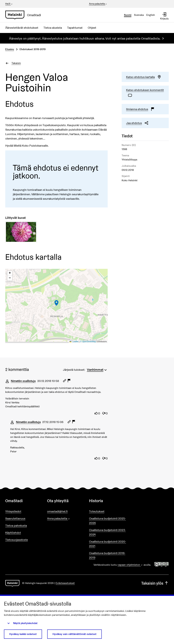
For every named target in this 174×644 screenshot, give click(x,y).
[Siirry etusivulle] (24, 15)
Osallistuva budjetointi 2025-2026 (107, 521)
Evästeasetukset (65, 583)
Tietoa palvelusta (16, 526)
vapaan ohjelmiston (130, 565)
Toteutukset (97, 511)
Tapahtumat (75, 28)
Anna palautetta (98, 4)
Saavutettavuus (15, 518)
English (151, 15)
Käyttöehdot (13, 533)
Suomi (128, 15)
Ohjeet (92, 28)
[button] (56, 303)
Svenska (139, 15)
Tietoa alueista (53, 28)
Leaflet (74, 342)
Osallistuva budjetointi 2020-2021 (108, 544)
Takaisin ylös (155, 583)
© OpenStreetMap (88, 342)
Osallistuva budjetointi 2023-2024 (107, 532)
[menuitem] (97, 369)
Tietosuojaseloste (17, 540)
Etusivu (10, 49)
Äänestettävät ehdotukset (22, 28)
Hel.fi (9, 4)
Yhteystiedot (13, 511)
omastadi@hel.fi (57, 511)
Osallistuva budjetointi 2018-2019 (107, 555)
